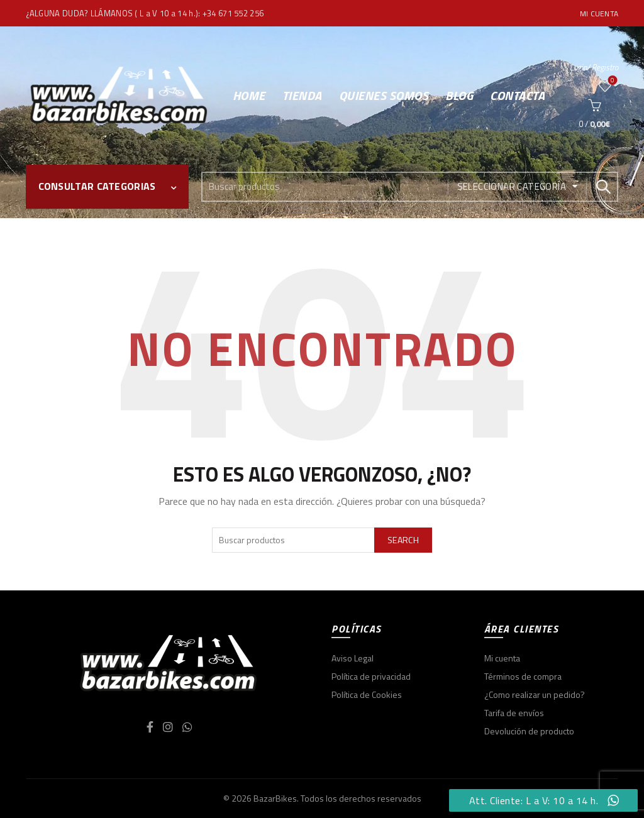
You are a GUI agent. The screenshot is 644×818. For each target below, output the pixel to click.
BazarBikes (275, 798)
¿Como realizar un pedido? (535, 694)
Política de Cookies (367, 694)
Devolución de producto (529, 731)
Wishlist (612, 81)
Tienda (302, 95)
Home (249, 95)
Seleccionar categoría (512, 186)
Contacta (517, 95)
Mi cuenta (599, 14)
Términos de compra (523, 676)
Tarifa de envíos (514, 713)
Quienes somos (384, 95)
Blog (459, 95)
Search (602, 187)
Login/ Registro (594, 67)
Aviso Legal (353, 658)
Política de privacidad (371, 676)
